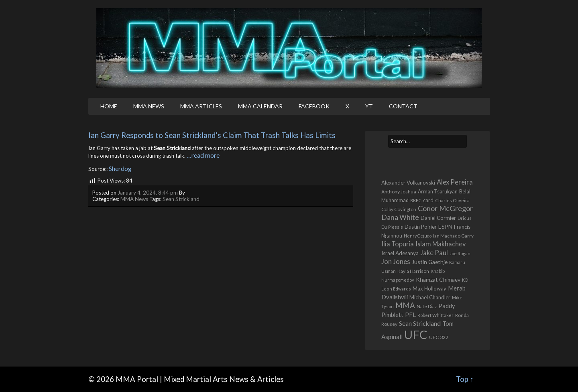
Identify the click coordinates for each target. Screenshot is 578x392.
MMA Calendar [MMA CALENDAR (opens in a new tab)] (260, 106)
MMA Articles (201, 106)
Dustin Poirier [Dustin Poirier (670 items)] (421, 227)
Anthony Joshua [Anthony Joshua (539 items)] (399, 192)
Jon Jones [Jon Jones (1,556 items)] (396, 261)
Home (109, 106)
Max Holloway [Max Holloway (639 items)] (429, 288)
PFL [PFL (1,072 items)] (410, 315)
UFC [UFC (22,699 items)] (416, 334)
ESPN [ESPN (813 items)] (445, 226)
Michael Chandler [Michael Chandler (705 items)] (430, 297)
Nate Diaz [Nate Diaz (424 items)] (427, 306)
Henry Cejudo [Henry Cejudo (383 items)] (418, 236)
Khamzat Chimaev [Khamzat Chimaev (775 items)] (438, 279)
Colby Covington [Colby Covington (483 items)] (399, 209)
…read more (203, 155)
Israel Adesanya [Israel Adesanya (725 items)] (400, 253)
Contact (403, 106)
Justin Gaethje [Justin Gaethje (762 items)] (430, 262)
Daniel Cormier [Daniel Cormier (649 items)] (438, 218)
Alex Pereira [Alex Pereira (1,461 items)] (455, 182)
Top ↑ (465, 379)
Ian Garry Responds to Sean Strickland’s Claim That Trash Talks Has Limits (212, 135)
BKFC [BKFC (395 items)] (416, 200)
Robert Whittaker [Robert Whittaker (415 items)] (436, 315)
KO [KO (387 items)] (465, 280)
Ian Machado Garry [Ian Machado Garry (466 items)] (453, 236)
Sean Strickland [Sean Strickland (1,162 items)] (420, 323)
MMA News (149, 106)
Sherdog (120, 168)
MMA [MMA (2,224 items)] (405, 305)
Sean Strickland (181, 199)
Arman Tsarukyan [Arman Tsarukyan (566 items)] (438, 192)
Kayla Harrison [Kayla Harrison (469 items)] (413, 271)
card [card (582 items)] (428, 200)
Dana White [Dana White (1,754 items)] (400, 217)
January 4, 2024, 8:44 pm (148, 193)
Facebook (314, 106)
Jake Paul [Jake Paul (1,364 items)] (434, 253)
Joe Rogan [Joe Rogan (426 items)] (460, 253)
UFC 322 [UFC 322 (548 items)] (439, 337)
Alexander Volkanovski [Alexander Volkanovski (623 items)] (408, 183)
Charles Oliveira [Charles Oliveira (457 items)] (452, 200)
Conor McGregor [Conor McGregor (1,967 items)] (445, 208)
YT (369, 106)
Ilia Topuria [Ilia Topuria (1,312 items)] (398, 244)
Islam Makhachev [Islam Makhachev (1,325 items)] (441, 244)
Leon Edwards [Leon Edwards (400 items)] (396, 289)
